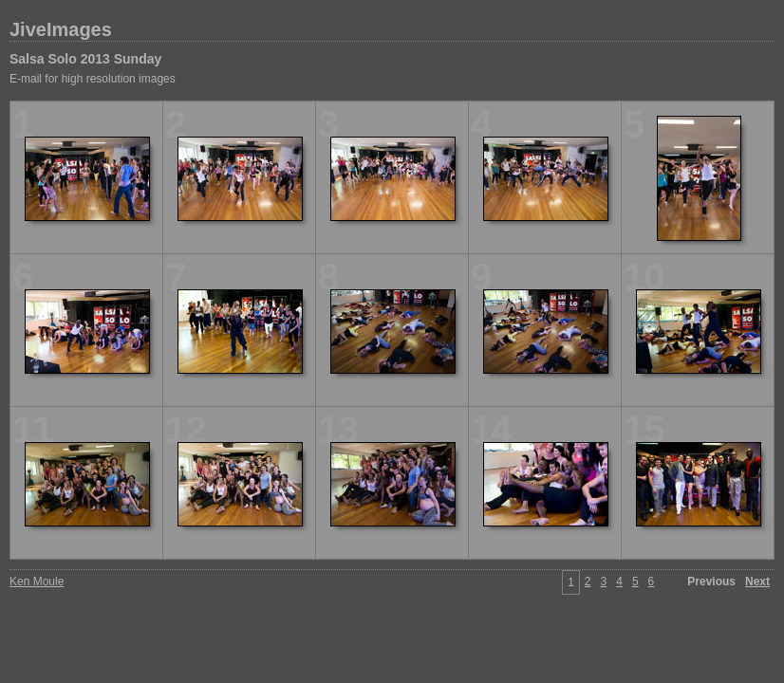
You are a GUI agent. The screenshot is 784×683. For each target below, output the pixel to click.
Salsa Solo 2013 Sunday (85, 59)
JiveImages (61, 29)
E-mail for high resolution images (93, 79)
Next (757, 581)
